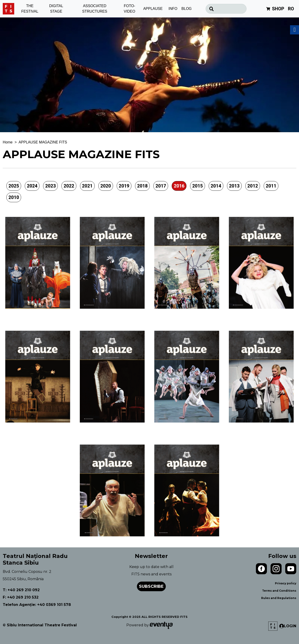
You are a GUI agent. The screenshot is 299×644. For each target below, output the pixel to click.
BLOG (186, 9)
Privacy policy (286, 583)
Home (8, 142)
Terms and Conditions (279, 591)
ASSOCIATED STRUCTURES (95, 9)
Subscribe (151, 586)
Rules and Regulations (279, 598)
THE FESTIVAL (30, 9)
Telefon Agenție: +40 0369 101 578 (37, 605)
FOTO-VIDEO (130, 9)
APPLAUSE (153, 9)
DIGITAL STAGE (56, 9)
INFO (173, 9)
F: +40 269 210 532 (21, 597)
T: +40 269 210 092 (21, 590)
